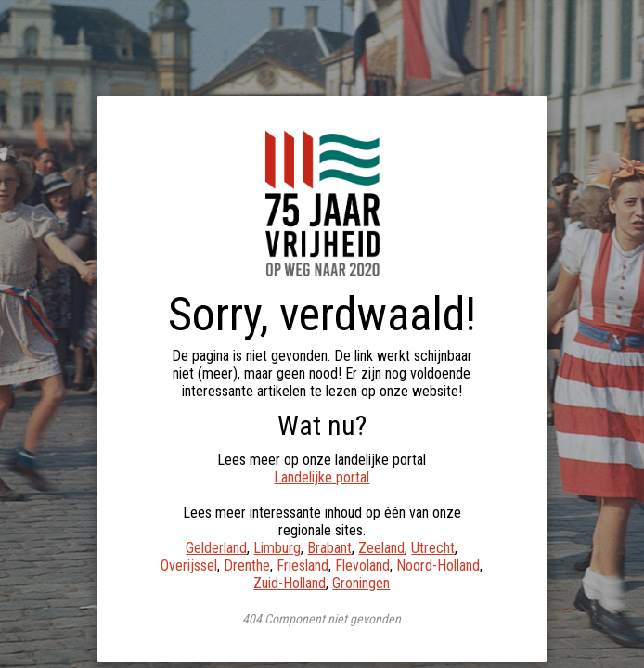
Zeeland (381, 548)
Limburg (277, 548)
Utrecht (433, 548)
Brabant (329, 548)
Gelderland (216, 548)
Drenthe (247, 565)
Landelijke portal (322, 477)
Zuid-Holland (290, 583)
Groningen (361, 583)
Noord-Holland (438, 565)
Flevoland (362, 565)
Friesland (303, 565)
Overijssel (189, 565)
